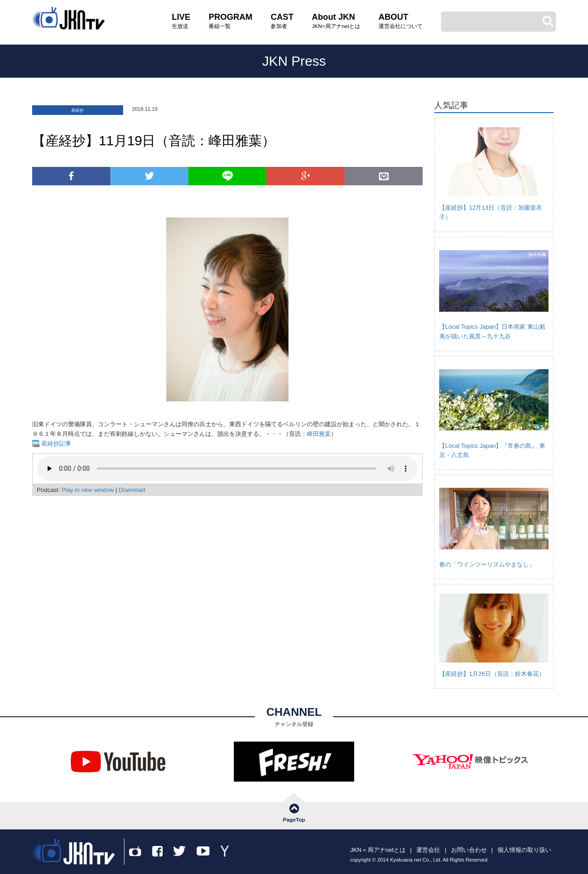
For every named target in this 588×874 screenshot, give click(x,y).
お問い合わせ (469, 850)
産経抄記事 (55, 443)
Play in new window (88, 490)
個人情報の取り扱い (524, 850)
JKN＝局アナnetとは (378, 850)
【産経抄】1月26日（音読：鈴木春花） (492, 674)
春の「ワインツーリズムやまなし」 (487, 564)
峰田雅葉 (319, 434)
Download (132, 490)
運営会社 (428, 850)
